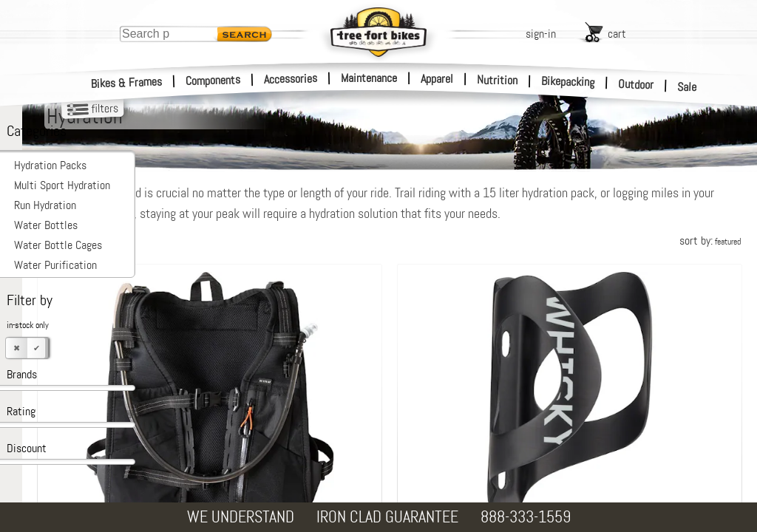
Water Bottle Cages (58, 245)
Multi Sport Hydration (62, 185)
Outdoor (636, 84)
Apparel (437, 79)
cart (617, 34)
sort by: (710, 241)
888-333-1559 (526, 517)
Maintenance (369, 78)
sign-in (541, 34)
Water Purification (55, 265)
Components (213, 80)
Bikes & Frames (127, 83)
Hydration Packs (50, 165)
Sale (687, 87)
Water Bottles (46, 225)
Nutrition (497, 80)
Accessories (291, 79)
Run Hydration (45, 205)
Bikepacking (568, 82)
